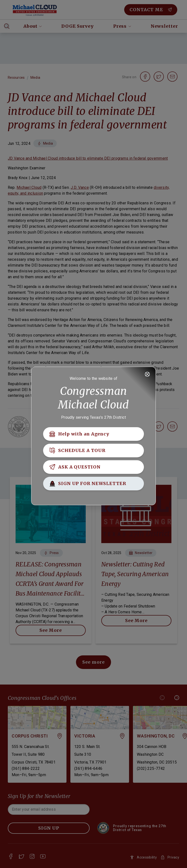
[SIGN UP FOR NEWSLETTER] (93, 484)
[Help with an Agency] (93, 434)
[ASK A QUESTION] (93, 467)
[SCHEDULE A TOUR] (93, 451)
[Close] (147, 374)
